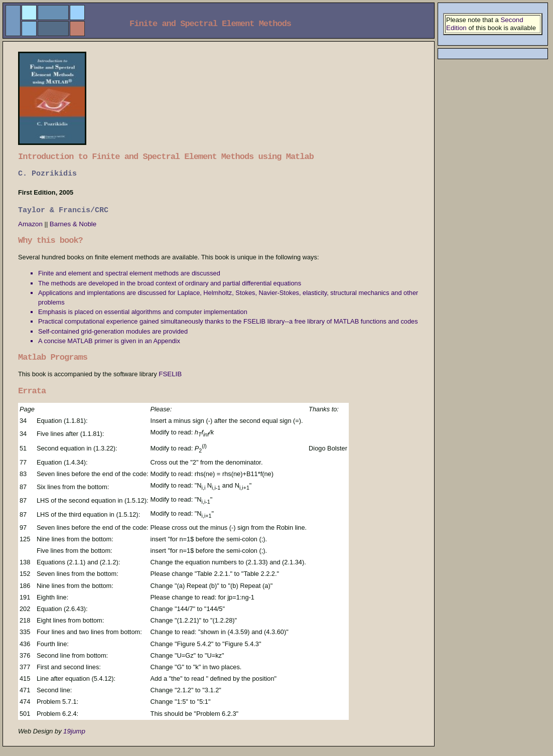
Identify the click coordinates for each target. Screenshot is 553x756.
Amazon (31, 224)
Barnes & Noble (73, 224)
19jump (74, 731)
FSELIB (170, 374)
